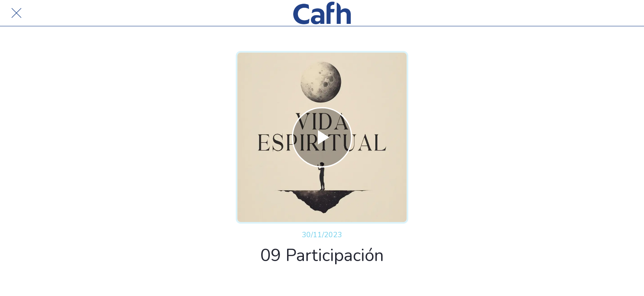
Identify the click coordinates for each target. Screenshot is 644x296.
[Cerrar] (16, 13)
